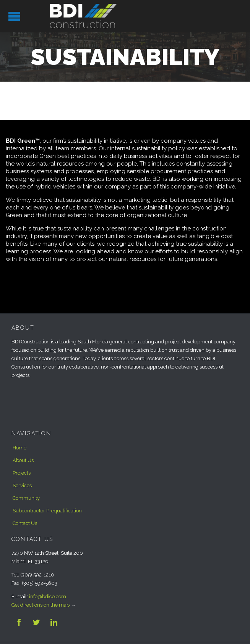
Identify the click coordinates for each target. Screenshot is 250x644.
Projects (22, 473)
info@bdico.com (48, 597)
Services (22, 485)
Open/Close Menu (14, 16)
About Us (23, 460)
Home (19, 448)
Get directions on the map (41, 605)
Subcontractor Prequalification (47, 511)
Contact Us (25, 523)
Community (26, 498)
